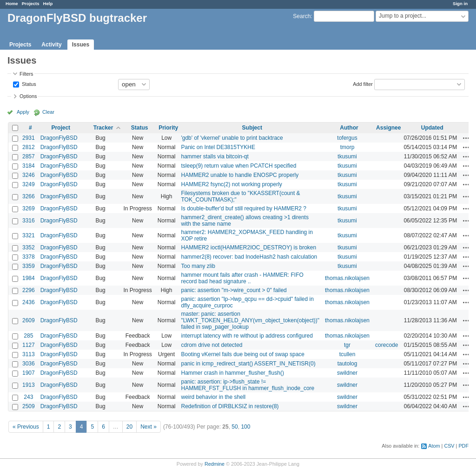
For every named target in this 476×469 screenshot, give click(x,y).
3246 (29, 175)
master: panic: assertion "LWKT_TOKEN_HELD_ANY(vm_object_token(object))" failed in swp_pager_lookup (250, 320)
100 (245, 427)
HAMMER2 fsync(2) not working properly (231, 184)
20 (129, 427)
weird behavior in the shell (213, 397)
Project (61, 128)
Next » (149, 427)
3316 (29, 221)
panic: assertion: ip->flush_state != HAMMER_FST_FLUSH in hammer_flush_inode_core (248, 385)
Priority (168, 128)
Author (349, 128)
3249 (29, 184)
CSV (449, 446)
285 (28, 336)
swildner (347, 373)
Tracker (103, 128)
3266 (29, 196)
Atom (434, 446)
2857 (29, 156)
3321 (29, 235)
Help (48, 3)
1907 (29, 373)
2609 (29, 320)
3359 (29, 266)
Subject (252, 128)
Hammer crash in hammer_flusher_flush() (232, 373)
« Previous (26, 427)
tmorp (347, 147)
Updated (432, 128)
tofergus (347, 138)
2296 (29, 290)
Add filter (363, 84)
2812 (29, 147)
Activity (51, 45)
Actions (466, 138)
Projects (31, 3)
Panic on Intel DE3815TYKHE (218, 147)
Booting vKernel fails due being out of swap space (243, 354)
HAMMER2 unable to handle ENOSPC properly (240, 175)
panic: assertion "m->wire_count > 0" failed (234, 290)
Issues (81, 45)
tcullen (347, 354)
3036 (29, 364)
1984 (29, 278)
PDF (463, 446)
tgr (347, 345)
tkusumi (347, 156)
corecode (387, 345)
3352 (29, 248)
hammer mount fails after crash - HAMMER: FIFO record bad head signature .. (242, 278)
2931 (29, 138)
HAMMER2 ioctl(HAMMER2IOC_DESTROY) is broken (248, 248)
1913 (29, 385)
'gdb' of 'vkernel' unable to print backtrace (232, 138)
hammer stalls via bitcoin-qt (215, 156)
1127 (29, 345)
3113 (29, 354)
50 (235, 427)
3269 (29, 208)
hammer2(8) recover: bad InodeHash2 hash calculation (249, 257)
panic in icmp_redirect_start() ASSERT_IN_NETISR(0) (248, 364)
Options (28, 96)
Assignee (388, 128)
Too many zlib (198, 266)
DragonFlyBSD (59, 138)
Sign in (460, 3)
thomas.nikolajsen (347, 278)
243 (28, 397)
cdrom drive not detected (212, 345)
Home (12, 3)
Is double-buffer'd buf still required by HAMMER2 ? (244, 208)
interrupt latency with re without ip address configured (247, 336)
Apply (23, 112)
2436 (29, 302)
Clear (48, 112)
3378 (29, 257)
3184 (29, 166)
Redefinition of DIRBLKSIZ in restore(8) (230, 406)
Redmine (215, 464)
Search (302, 16)
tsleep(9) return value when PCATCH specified (238, 166)
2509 (29, 406)
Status (28, 84)
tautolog (347, 364)
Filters (26, 74)
